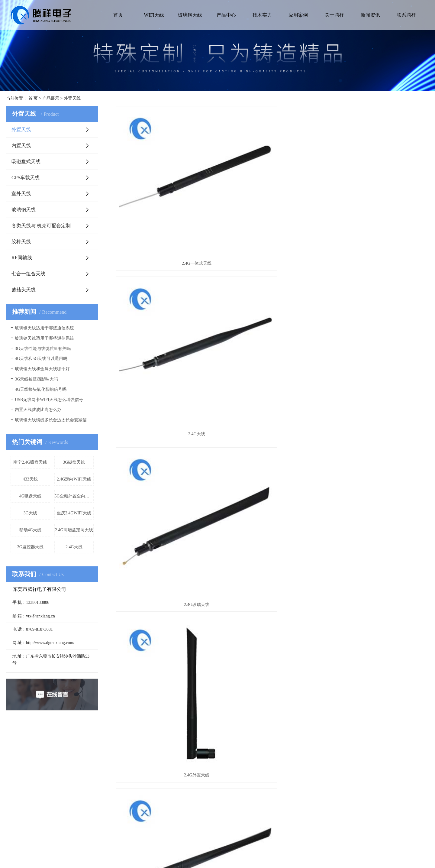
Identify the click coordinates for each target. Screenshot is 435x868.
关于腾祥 (334, 15)
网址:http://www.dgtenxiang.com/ (311, 824)
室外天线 (21, 194)
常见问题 (204, 786)
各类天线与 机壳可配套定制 (41, 226)
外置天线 (72, 98)
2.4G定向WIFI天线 (74, 479)
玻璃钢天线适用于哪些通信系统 (44, 328)
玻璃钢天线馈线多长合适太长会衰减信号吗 (54, 420)
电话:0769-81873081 (300, 815)
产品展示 (51, 98)
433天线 (30, 479)
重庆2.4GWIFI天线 (74, 513)
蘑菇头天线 (24, 290)
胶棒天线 (21, 242)
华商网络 (281, 856)
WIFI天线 (154, 15)
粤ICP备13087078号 (233, 856)
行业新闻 (204, 805)
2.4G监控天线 (272, 533)
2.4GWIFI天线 (380, 313)
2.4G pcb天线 (272, 423)
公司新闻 (204, 795)
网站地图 (303, 856)
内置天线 (21, 146)
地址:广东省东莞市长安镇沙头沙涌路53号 (318, 790)
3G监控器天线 (30, 547)
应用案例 (298, 15)
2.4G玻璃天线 (380, 203)
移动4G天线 (30, 530)
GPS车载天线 (26, 178)
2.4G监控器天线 (380, 533)
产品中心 (226, 15)
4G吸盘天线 (30, 496)
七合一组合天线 (28, 274)
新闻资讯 (370, 15)
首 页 (33, 98)
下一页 (287, 559)
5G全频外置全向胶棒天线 (74, 496)
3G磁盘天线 (74, 462)
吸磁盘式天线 (26, 162)
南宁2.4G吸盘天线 (30, 462)
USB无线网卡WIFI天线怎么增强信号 (49, 400)
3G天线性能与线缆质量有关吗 (43, 349)
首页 (118, 15)
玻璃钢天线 (190, 15)
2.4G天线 (74, 547)
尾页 (306, 559)
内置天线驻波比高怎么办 (38, 410)
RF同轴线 (22, 258)
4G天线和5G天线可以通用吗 (41, 359)
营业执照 (31, 795)
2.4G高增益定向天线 (74, 530)
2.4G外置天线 (165, 313)
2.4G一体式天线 (165, 203)
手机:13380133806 (298, 805)
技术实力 (262, 15)
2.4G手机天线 (272, 313)
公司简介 (31, 786)
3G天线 (30, 513)
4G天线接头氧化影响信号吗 (41, 389)
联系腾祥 (406, 15)
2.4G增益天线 (380, 423)
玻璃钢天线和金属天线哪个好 (42, 369)
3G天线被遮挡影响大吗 (36, 379)
